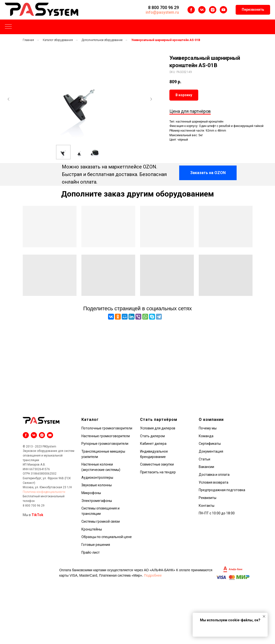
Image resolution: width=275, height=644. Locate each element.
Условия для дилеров (158, 428)
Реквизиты (208, 498)
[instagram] (213, 10)
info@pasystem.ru (162, 12)
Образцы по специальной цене (107, 537)
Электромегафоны (97, 501)
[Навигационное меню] (8, 27)
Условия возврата (214, 482)
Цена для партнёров (190, 111)
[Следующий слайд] (151, 99)
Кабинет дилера (153, 444)
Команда (206, 436)
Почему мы (208, 428)
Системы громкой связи (101, 521)
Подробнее (153, 575)
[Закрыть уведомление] (264, 616)
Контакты (207, 506)
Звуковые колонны (97, 485)
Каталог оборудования (58, 40)
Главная (28, 40)
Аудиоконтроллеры (97, 478)
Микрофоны (91, 493)
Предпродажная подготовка (222, 490)
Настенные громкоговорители (106, 436)
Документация (211, 451)
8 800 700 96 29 (164, 7)
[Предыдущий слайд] (9, 99)
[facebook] (191, 10)
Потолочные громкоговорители (107, 428)
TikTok (37, 515)
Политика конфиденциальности (44, 492)
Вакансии (206, 467)
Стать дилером (152, 436)
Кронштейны (92, 529)
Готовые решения (96, 545)
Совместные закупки (157, 464)
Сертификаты (210, 444)
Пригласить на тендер (158, 472)
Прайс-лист (91, 552)
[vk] (202, 10)
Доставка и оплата (214, 475)
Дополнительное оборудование (102, 40)
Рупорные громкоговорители (105, 444)
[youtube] (223, 10)
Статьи (204, 459)
